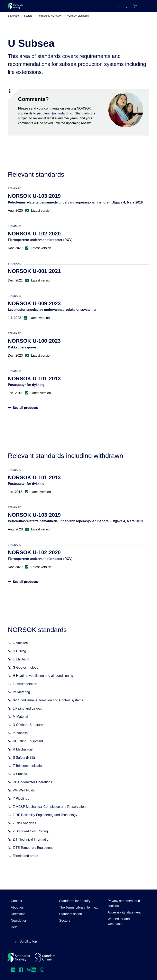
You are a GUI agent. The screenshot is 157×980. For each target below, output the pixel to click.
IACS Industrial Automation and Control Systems (48, 705)
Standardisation (71, 914)
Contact (16, 901)
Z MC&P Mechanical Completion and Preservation (49, 812)
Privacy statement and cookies (124, 903)
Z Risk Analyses (24, 828)
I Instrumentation (25, 689)
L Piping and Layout (27, 713)
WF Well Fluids (24, 795)
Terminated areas (25, 861)
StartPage (13, 21)
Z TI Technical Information (31, 844)
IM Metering (21, 697)
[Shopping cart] (126, 8)
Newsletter (19, 921)
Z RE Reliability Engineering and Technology (45, 820)
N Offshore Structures (28, 730)
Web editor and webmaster (119, 921)
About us (17, 907)
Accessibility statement (124, 912)
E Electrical (21, 664)
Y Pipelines (21, 803)
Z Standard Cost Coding (30, 836)
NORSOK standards (78, 21)
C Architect (21, 648)
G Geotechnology (25, 672)
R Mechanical (23, 754)
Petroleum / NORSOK (50, 21)
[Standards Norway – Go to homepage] (18, 8)
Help (14, 927)
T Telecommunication (28, 771)
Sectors (28, 21)
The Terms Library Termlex (79, 907)
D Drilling (19, 656)
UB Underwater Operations (32, 787)
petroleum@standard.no (55, 118)
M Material (20, 722)
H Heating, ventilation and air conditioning (43, 681)
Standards (43, 8)
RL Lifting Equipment (28, 746)
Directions (18, 914)
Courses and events (72, 8)
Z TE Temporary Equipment (33, 853)
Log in (141, 8)
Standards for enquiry (75, 901)
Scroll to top (26, 942)
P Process (20, 738)
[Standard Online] (45, 957)
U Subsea (20, 779)
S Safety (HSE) (24, 762)
